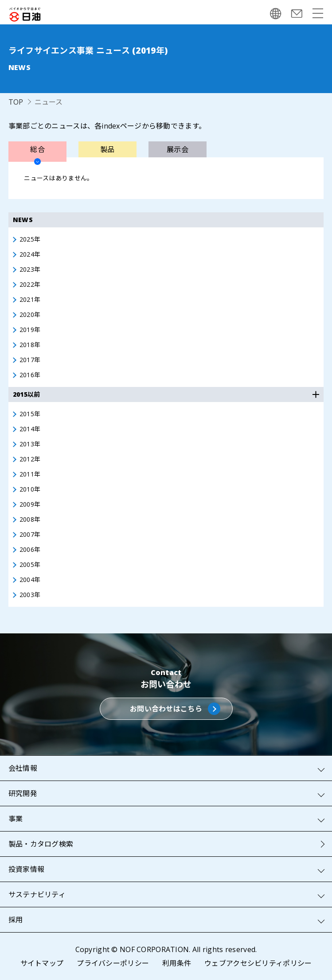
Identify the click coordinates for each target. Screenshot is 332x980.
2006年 (30, 550)
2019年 (30, 330)
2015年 (30, 414)
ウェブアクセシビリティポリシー (258, 963)
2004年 (30, 580)
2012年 (30, 459)
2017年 (30, 360)
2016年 (30, 375)
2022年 (30, 285)
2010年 (30, 489)
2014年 (30, 429)
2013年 (30, 444)
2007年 (30, 535)
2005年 (30, 565)
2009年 (30, 504)
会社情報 (23, 768)
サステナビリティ (37, 894)
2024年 (30, 254)
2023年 (30, 269)
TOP (16, 102)
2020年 (30, 315)
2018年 (30, 345)
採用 (16, 920)
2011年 (30, 474)
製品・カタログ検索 (41, 844)
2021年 (30, 300)
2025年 (30, 239)
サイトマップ (42, 963)
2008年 (30, 519)
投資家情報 (26, 869)
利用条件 (177, 963)
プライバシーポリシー (113, 963)
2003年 (30, 595)
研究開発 (23, 793)
